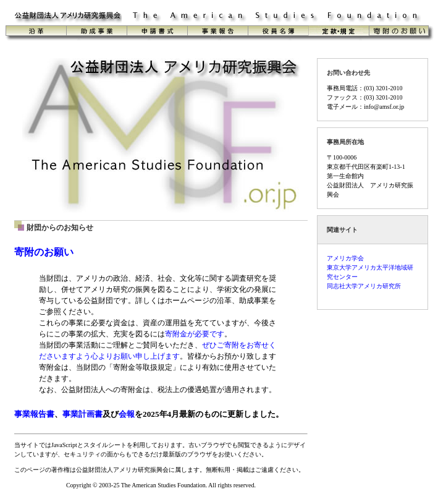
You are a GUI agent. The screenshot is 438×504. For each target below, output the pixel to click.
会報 (127, 414)
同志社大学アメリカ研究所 (364, 286)
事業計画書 (82, 414)
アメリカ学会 (345, 258)
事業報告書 (34, 414)
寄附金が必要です (195, 334)
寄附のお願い (44, 252)
